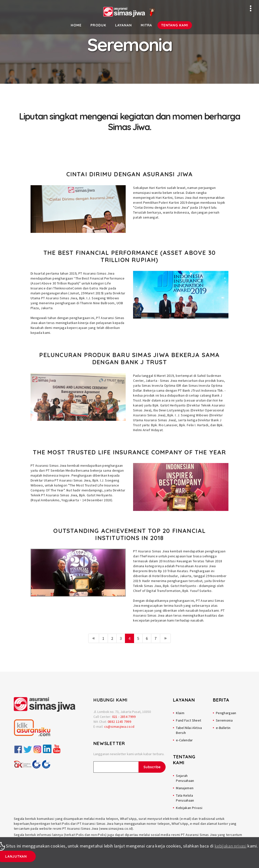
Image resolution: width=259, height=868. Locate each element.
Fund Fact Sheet (189, 720)
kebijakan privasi (231, 846)
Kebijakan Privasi (189, 808)
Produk (98, 25)
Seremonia (224, 720)
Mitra (147, 25)
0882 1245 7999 (119, 722)
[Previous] (94, 638)
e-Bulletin (223, 728)
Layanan (123, 25)
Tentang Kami (175, 25)
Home (76, 25)
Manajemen (185, 788)
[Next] (165, 638)
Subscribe (152, 767)
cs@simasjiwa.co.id (119, 727)
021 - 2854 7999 (124, 717)
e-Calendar (184, 740)
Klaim (180, 713)
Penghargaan (226, 713)
